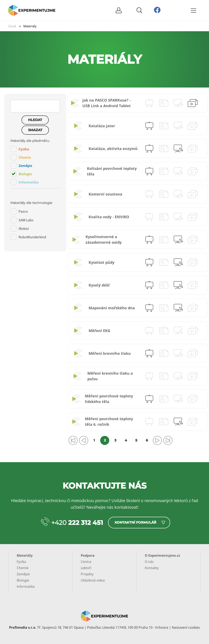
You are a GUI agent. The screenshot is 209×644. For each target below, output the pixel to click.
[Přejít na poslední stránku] (168, 440)
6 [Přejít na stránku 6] (147, 440)
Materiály (25, 555)
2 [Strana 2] (105, 440)
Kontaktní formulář (135, 522)
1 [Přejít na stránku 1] (94, 440)
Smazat (35, 130)
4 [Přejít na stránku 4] (126, 440)
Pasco (19, 211)
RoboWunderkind (28, 237)
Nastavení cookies (186, 627)
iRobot (20, 228)
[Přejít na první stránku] (73, 440)
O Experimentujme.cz (162, 555)
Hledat (35, 120)
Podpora (88, 555)
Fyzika (20, 149)
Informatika (24, 182)
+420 (77, 523)
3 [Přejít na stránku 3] (115, 440)
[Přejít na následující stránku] (157, 440)
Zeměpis (21, 165)
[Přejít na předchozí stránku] (84, 440)
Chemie (21, 157)
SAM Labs (22, 220)
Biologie (21, 174)
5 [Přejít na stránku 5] (136, 440)
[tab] (35, 164)
